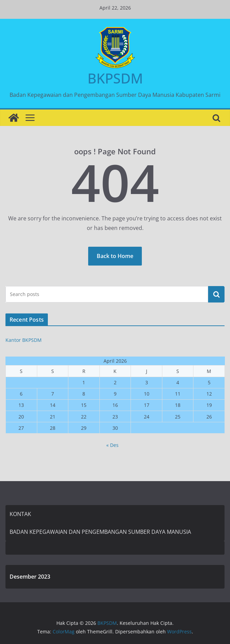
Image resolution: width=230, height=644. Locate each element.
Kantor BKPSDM (24, 340)
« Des (112, 445)
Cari (216, 294)
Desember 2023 (30, 577)
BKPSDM (115, 78)
